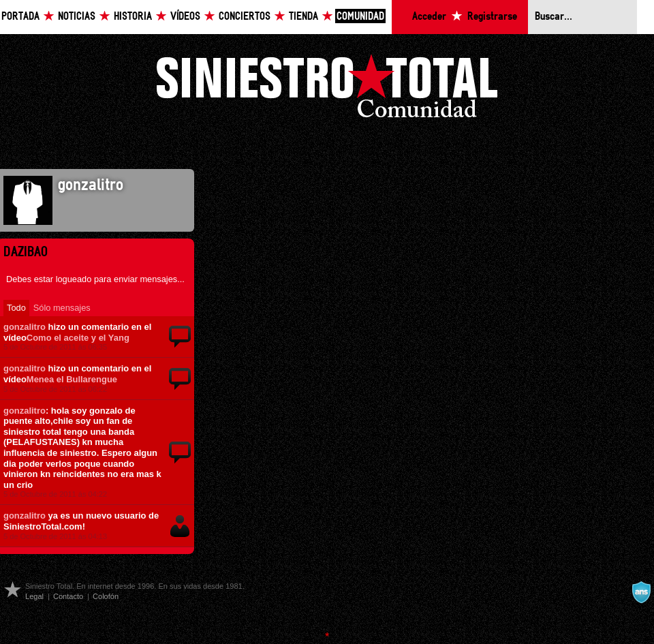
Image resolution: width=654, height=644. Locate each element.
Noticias (77, 17)
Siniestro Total (327, 90)
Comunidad (360, 17)
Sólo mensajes (62, 308)
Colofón (106, 596)
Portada (20, 17)
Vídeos (185, 17)
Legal (34, 596)
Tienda (303, 17)
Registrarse (492, 17)
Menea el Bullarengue (72, 379)
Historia (133, 17)
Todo (16, 308)
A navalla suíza (641, 592)
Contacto (68, 596)
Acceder (429, 17)
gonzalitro (25, 327)
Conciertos (245, 17)
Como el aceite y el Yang (78, 338)
